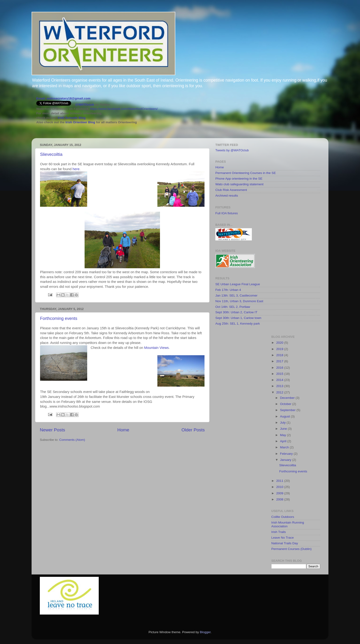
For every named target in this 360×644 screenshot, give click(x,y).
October (286, 404)
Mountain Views (157, 348)
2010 (280, 487)
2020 (280, 343)
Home (123, 430)
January (286, 460)
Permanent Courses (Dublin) (292, 549)
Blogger (205, 632)
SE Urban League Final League (238, 284)
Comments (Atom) (72, 440)
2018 (280, 355)
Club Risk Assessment (231, 190)
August (286, 416)
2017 (280, 361)
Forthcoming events (59, 318)
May (284, 435)
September (288, 410)
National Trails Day (285, 543)
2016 (280, 368)
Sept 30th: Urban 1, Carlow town (238, 318)
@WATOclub (85, 105)
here (76, 169)
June (284, 429)
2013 (280, 386)
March (285, 447)
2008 (280, 499)
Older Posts (193, 430)
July (283, 423)
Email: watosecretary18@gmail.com (63, 98)
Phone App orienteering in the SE (239, 179)
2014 (280, 380)
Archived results (227, 196)
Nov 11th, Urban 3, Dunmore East (239, 301)
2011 (280, 481)
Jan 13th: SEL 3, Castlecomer (236, 295)
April (284, 441)
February (287, 454)
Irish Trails (279, 532)
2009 (280, 493)
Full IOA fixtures (227, 213)
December (288, 398)
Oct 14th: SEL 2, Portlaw (233, 307)
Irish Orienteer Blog (80, 122)
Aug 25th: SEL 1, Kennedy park (238, 324)
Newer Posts (52, 430)
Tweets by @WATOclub (232, 150)
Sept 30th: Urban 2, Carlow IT (236, 312)
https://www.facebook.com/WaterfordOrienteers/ (124, 109)
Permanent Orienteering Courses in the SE (246, 173)
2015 (280, 374)
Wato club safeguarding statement (239, 184)
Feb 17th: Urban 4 (228, 290)
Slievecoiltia (51, 154)
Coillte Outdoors (283, 517)
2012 (280, 392)
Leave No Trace (283, 538)
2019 (280, 349)
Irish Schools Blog (71, 118)
